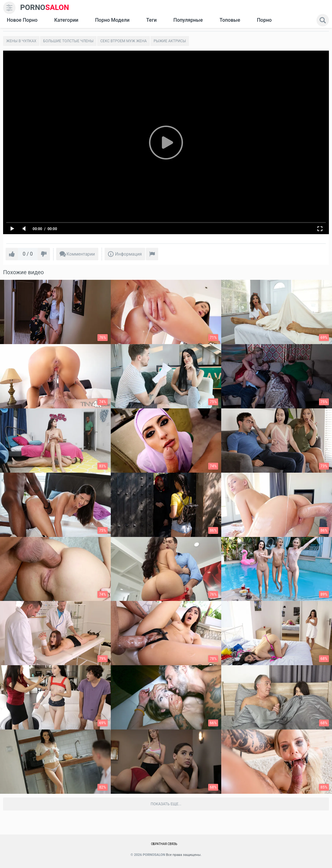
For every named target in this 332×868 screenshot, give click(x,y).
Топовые (230, 20)
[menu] (9, 8)
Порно (264, 20)
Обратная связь (164, 844)
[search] (323, 20)
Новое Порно (22, 20)
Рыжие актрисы (170, 41)
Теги (151, 20)
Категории (66, 20)
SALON (45, 8)
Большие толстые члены (68, 41)
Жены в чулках (21, 41)
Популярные (188, 20)
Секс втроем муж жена (123, 41)
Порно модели (112, 20)
